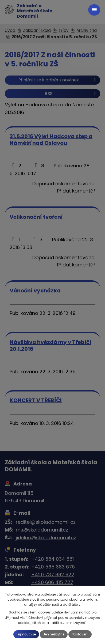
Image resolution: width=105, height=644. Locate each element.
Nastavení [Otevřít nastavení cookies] (80, 634)
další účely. (72, 605)
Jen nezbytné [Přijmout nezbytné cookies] (54, 634)
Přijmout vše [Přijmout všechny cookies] (26, 634)
